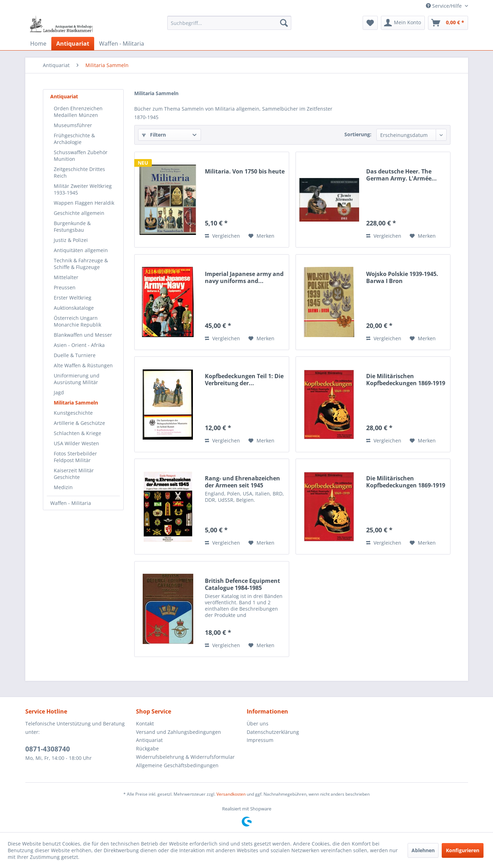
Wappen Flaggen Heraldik (84, 203)
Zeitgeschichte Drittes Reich (79, 172)
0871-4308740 (48, 749)
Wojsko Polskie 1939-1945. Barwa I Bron (402, 277)
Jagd (59, 392)
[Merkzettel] (370, 23)
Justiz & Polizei (71, 240)
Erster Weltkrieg (73, 298)
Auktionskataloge (74, 308)
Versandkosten (231, 794)
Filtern (154, 135)
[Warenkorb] (448, 23)
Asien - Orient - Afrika (79, 345)
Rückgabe (147, 748)
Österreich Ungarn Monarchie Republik (77, 321)
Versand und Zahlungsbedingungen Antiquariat (179, 736)
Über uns (258, 724)
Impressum (260, 740)
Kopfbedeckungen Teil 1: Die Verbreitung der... (244, 380)
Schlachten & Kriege (77, 433)
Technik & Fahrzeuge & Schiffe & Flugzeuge (81, 264)
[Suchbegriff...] (229, 23)
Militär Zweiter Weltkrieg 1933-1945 (83, 189)
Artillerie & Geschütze (79, 423)
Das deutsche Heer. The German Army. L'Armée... (401, 175)
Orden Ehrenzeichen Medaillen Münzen (78, 112)
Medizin (63, 487)
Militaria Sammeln (76, 403)
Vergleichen (222, 236)
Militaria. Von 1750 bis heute (245, 172)
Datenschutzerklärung (273, 732)
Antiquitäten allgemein (81, 250)
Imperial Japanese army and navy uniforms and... (244, 277)
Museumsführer (73, 125)
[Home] (38, 44)
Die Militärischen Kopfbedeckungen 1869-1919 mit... (406, 380)
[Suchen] (284, 23)
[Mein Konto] (403, 23)
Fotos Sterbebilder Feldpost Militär (75, 457)
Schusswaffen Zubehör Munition (81, 156)
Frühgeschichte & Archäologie (74, 139)
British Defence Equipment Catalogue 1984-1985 (242, 584)
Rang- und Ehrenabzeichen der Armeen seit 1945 (242, 482)
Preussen (65, 287)
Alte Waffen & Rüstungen (83, 365)
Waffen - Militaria (71, 503)
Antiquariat (64, 96)
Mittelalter (66, 277)
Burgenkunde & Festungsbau (72, 226)
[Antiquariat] (73, 44)
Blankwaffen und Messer (83, 335)
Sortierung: (358, 134)
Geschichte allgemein (79, 213)
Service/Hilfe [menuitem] (445, 6)
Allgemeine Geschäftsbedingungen (177, 765)
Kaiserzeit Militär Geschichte (74, 474)
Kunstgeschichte (73, 413)
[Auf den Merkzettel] (261, 236)
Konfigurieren (463, 850)
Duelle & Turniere (75, 355)
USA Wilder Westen (76, 443)
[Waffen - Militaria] (122, 44)
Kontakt (145, 724)
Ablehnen (423, 850)
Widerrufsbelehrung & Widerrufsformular (185, 757)
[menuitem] (229, 23)
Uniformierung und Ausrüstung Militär (77, 379)
